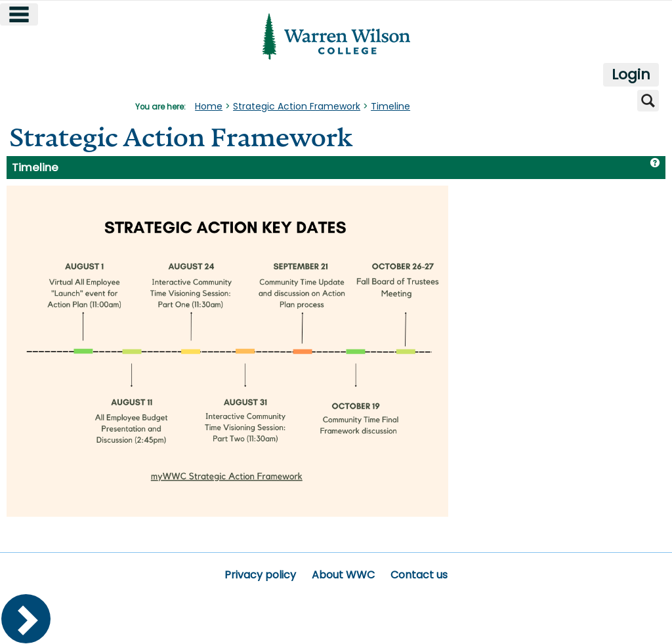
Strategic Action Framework (297, 106)
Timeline (390, 106)
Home (209, 106)
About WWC (343, 575)
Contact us (419, 575)
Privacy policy (260, 575)
